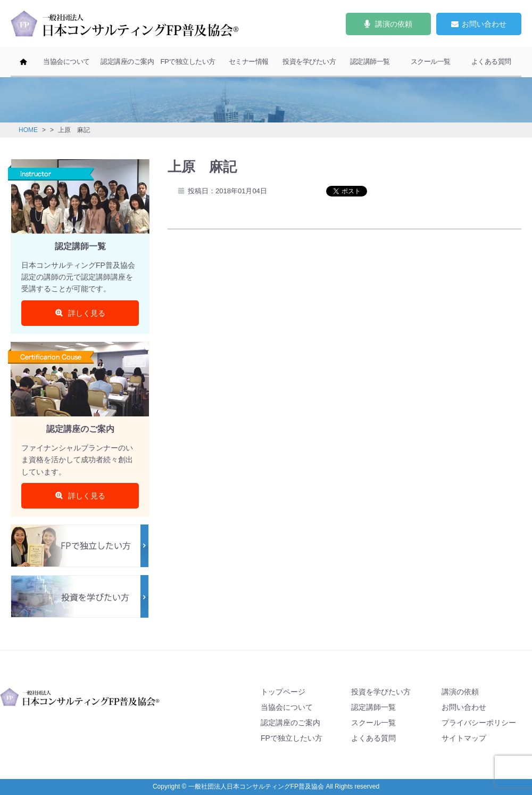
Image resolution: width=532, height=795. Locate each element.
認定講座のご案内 (127, 62)
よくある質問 (491, 62)
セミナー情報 (249, 62)
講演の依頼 (460, 692)
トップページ (283, 692)
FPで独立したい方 (188, 62)
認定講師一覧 (370, 62)
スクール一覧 (431, 62)
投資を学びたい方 (309, 62)
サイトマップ (464, 738)
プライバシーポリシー (479, 723)
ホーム (23, 62)
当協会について (66, 62)
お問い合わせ (464, 707)
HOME (28, 130)
